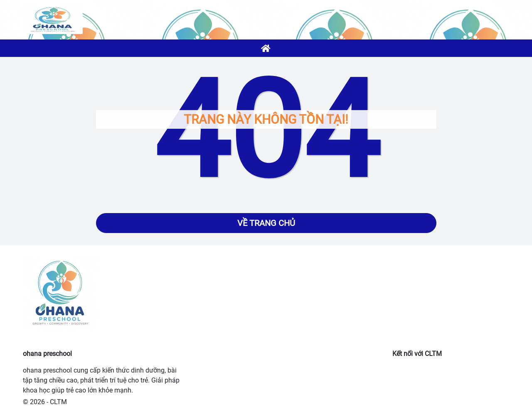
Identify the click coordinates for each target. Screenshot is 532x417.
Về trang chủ (266, 223)
